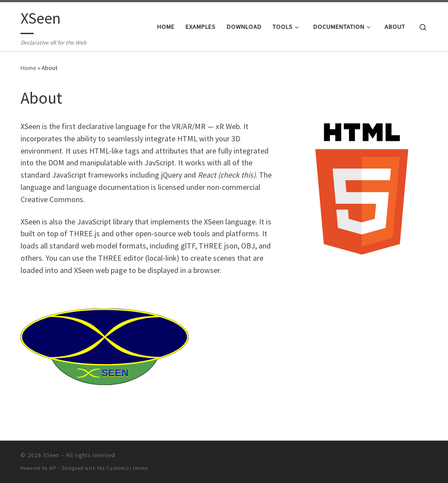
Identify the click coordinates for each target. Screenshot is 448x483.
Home (28, 68)
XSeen (51, 455)
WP (53, 468)
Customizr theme (127, 468)
